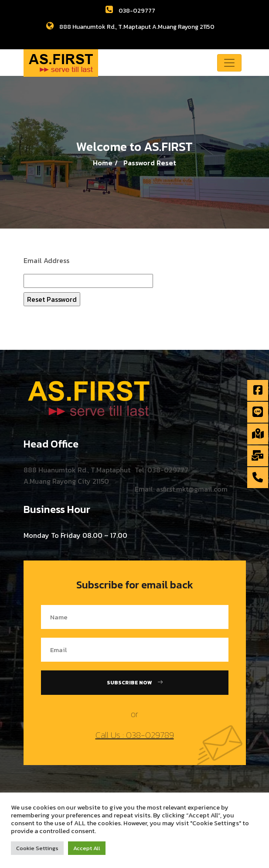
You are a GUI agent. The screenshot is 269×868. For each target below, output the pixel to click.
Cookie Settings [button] (37, 848)
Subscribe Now (135, 683)
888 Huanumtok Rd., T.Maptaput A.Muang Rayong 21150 (130, 27)
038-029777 (130, 11)
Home (103, 163)
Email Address (46, 260)
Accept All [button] (87, 848)
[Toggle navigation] (229, 63)
